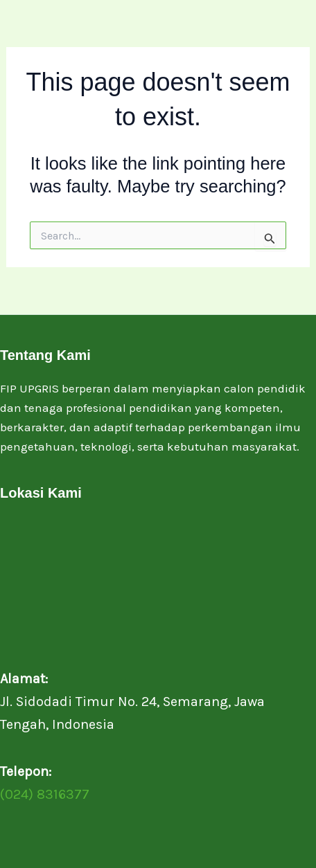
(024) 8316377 (45, 794)
